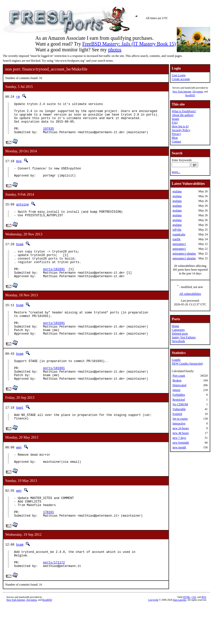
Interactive (179, 423)
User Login (179, 75)
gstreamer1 (179, 244)
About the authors (183, 115)
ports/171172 (54, 600)
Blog (175, 138)
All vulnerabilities (190, 294)
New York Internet (182, 92)
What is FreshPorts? (184, 111)
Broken (177, 380)
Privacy (176, 134)
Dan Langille (180, 638)
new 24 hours (181, 428)
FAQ (175, 123)
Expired (177, 414)
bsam (20, 255)
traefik (176, 239)
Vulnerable (179, 409)
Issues (175, 119)
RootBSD (190, 95)
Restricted (179, 400)
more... (176, 172)
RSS (204, 636)
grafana (177, 191)
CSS (194, 636)
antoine (22, 213)
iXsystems (198, 92)
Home (175, 326)
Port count (179, 376)
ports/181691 (54, 284)
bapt (20, 434)
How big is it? (180, 126)
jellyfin (177, 230)
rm (18, 97)
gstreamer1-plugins (184, 254)
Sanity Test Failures (184, 337)
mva (19, 168)
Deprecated (179, 385)
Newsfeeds (178, 341)
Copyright (153, 638)
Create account (181, 79)
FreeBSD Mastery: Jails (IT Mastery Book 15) (129, 44)
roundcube (179, 234)
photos (115, 50)
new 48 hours (181, 433)
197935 (48, 135)
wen (19, 475)
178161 (48, 546)
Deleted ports (180, 334)
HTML (187, 636)
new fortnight (181, 443)
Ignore (176, 390)
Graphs (176, 360)
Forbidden (179, 395)
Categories (178, 330)
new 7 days (179, 438)
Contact (176, 141)
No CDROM (180, 404)
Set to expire (180, 419)
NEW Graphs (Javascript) (187, 364)
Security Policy (181, 130)
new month (179, 447)
